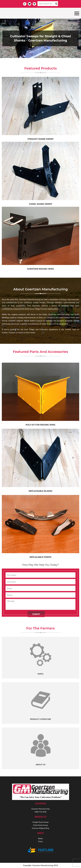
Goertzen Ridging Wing (40, 269)
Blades (40, 838)
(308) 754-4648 (40, 812)
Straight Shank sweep (40, 139)
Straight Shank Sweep (41, 822)
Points (40, 841)
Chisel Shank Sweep (40, 204)
